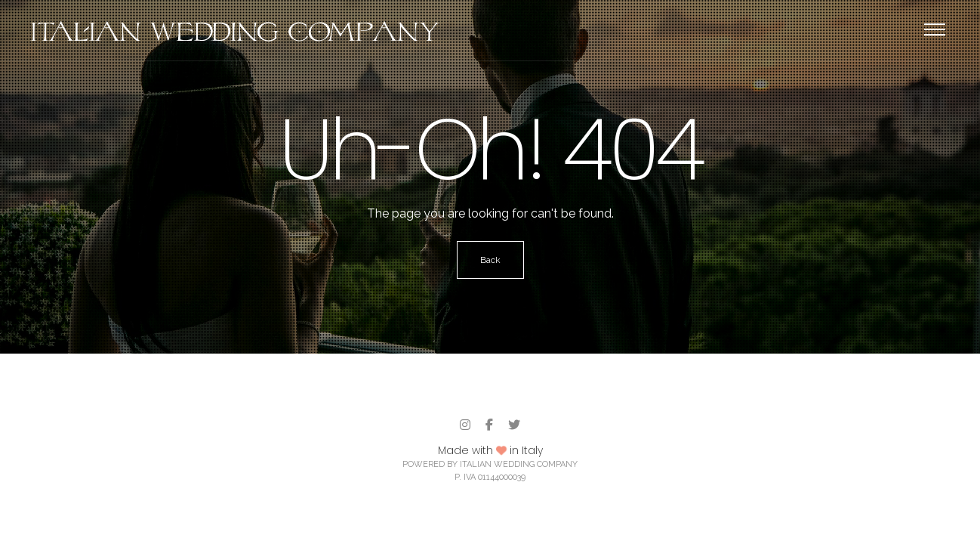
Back (490, 260)
